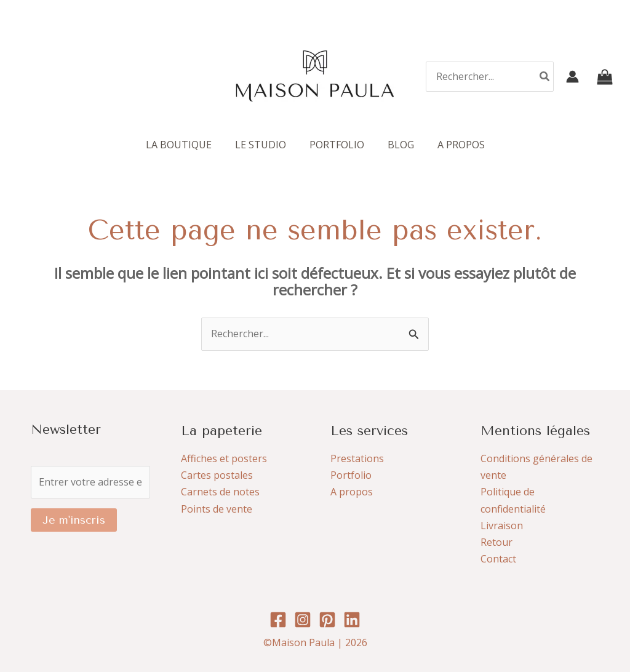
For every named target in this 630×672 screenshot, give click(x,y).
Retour (496, 542)
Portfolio (351, 475)
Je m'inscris (74, 520)
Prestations (357, 458)
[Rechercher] (545, 76)
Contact (498, 559)
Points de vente (217, 509)
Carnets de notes (220, 492)
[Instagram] (303, 620)
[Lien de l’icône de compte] (572, 77)
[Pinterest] (327, 620)
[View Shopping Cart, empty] (604, 77)
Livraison (502, 526)
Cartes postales (217, 475)
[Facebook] (278, 620)
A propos (352, 492)
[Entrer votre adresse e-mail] (90, 482)
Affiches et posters (224, 458)
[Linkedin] (352, 620)
